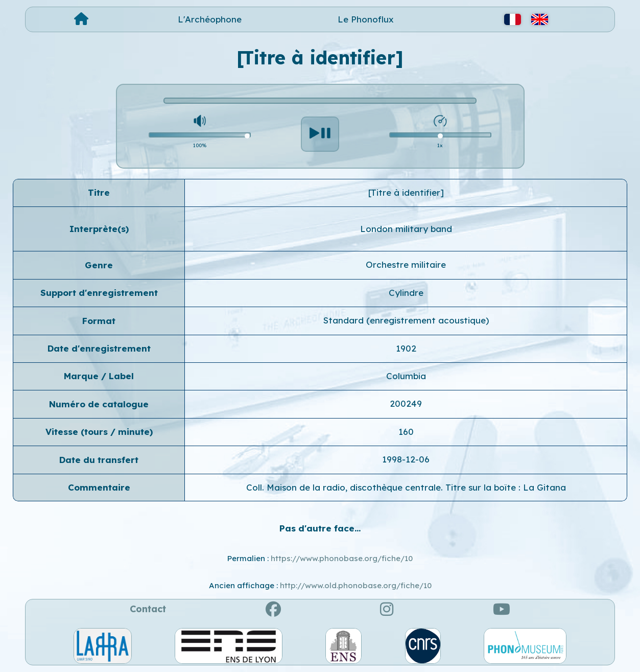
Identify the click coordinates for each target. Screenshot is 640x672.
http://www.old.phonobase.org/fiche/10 (356, 585)
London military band (406, 229)
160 (406, 432)
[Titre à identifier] (406, 192)
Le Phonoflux (366, 19)
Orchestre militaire (406, 264)
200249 (406, 403)
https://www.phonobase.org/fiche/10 (342, 558)
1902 (406, 348)
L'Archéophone (210, 19)
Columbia (406, 376)
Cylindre (406, 293)
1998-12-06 (406, 459)
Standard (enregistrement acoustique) (406, 320)
